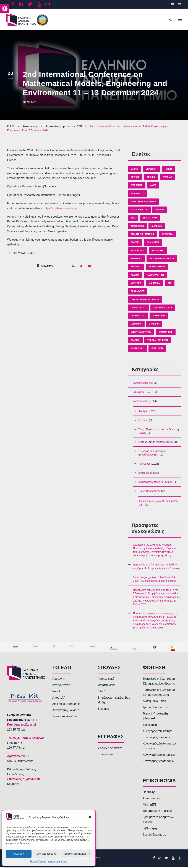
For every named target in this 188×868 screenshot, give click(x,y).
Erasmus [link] (143, 421)
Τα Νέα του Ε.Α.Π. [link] (143, 393)
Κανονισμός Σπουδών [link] (157, 738)
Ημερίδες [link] (136, 268)
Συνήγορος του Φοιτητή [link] (158, 732)
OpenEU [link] (151, 178)
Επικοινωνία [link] (105, 755)
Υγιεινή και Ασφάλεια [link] (65, 717)
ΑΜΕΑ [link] (153, 186)
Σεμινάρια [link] (136, 325)
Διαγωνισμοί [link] (137, 227)
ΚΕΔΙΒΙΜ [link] (135, 276)
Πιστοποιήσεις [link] (138, 308)
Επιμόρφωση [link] (137, 251)
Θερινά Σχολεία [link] (157, 268)
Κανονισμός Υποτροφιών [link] (159, 762)
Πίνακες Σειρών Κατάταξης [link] (145, 300)
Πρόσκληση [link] (159, 317)
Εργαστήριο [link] (158, 251)
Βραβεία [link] (160, 211)
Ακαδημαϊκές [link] (145, 474)
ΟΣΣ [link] (170, 284)
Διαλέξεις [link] (157, 227)
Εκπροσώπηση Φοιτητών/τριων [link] (156, 443)
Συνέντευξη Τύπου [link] (141, 333)
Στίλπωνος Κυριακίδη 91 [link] (24, 780)
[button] (90, 817)
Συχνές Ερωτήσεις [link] (154, 836)
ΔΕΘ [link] (133, 219)
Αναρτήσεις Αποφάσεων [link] (143, 203)
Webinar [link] (167, 178)
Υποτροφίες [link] (137, 349)
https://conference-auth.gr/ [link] (60, 209)
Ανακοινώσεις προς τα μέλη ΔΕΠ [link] (156, 483)
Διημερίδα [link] (167, 235)
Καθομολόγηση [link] (155, 276)
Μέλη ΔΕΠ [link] (30, 103)
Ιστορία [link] (57, 692)
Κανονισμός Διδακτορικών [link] (159, 756)
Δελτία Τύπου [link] (150, 219)
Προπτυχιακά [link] (106, 680)
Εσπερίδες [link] (136, 260)
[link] (5, 9)
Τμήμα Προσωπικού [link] (149, 492)
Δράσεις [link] (135, 243)
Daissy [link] (134, 170)
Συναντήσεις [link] (166, 333)
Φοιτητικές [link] (144, 412)
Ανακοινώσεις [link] (141, 402)
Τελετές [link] (135, 341)
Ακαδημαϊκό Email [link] (154, 702)
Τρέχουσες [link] (144, 465)
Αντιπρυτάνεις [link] (61, 686)
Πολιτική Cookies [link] (38, 861)
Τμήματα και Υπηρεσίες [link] (157, 812)
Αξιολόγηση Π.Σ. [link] (139, 211)
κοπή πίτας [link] (157, 349)
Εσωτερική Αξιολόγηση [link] (162, 260)
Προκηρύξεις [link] (138, 317)
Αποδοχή (19, 854)
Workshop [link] (137, 186)
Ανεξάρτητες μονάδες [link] (66, 711)
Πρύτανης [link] (58, 680)
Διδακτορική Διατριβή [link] (142, 235)
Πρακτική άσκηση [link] (163, 308)
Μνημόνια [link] (154, 284)
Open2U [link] (135, 178)
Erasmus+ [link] (151, 170)
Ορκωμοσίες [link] (137, 292)
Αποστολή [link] (59, 699)
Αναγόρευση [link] (137, 194)
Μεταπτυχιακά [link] (106, 686)
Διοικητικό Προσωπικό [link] (66, 705)
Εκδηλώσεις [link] (153, 243)
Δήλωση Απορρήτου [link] (58, 861)
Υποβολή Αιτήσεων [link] (158, 341)
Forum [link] (168, 170)
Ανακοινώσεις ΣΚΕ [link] (143, 384)
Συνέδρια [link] (154, 325)
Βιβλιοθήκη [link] (150, 726)
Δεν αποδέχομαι (46, 854)
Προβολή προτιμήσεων (76, 854)
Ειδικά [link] (101, 692)
